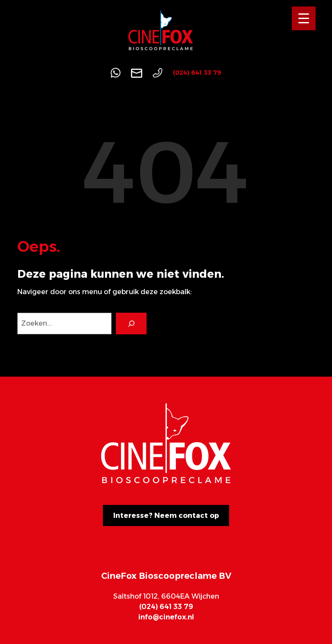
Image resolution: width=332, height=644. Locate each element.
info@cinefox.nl (166, 617)
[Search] (131, 323)
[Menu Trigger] (304, 18)
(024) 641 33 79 (197, 73)
